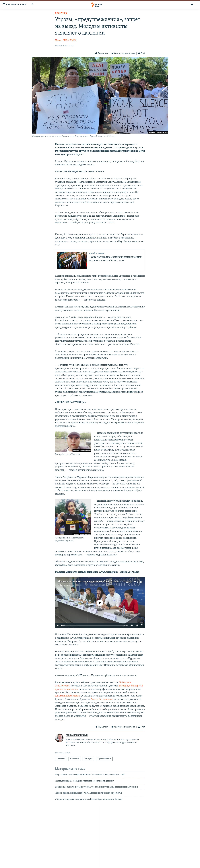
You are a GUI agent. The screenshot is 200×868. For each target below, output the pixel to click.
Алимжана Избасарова (67, 696)
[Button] (102, 53)
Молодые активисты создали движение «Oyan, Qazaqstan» (90, 582)
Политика (61, 13)
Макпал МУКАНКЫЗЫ (66, 40)
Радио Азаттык (67, 585)
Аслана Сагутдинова (102, 699)
